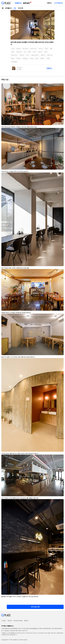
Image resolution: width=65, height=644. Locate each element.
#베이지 (43, 55)
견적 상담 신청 (35, 607)
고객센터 (4, 621)
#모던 (46, 52)
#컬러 (13, 58)
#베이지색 (50, 55)
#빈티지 (40, 52)
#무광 (48, 58)
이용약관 (10, 621)
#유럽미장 (25, 58)
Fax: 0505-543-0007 (57, 628)
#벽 (25, 52)
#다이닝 (41, 49)
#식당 (13, 49)
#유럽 (32, 58)
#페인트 (18, 58)
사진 (15, 8)
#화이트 (22, 55)
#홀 (51, 49)
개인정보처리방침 (18, 621)
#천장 (13, 52)
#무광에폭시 (14, 62)
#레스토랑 (25, 49)
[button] (62, 86)
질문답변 (27, 3)
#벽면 (29, 52)
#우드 (28, 55)
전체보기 (49, 68)
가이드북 (20, 8)
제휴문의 (49, 3)
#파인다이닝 (33, 49)
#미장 (37, 58)
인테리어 (18, 3)
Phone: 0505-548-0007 (45, 628)
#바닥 (34, 52)
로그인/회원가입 (58, 3)
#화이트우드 (14, 55)
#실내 (46, 49)
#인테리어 (19, 52)
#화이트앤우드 (35, 55)
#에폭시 (42, 58)
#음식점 (18, 49)
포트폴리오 (8, 8)
